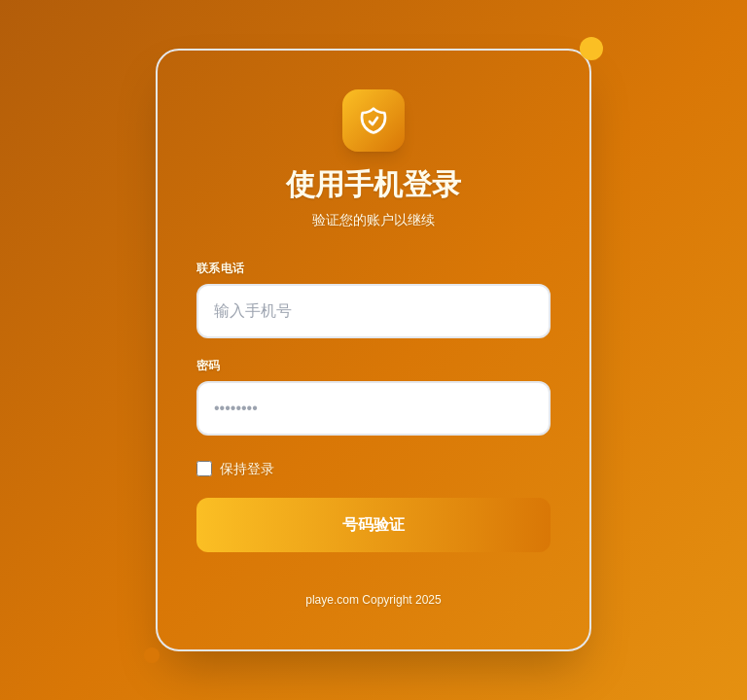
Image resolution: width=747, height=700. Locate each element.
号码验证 (373, 525)
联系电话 (220, 268)
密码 (209, 366)
